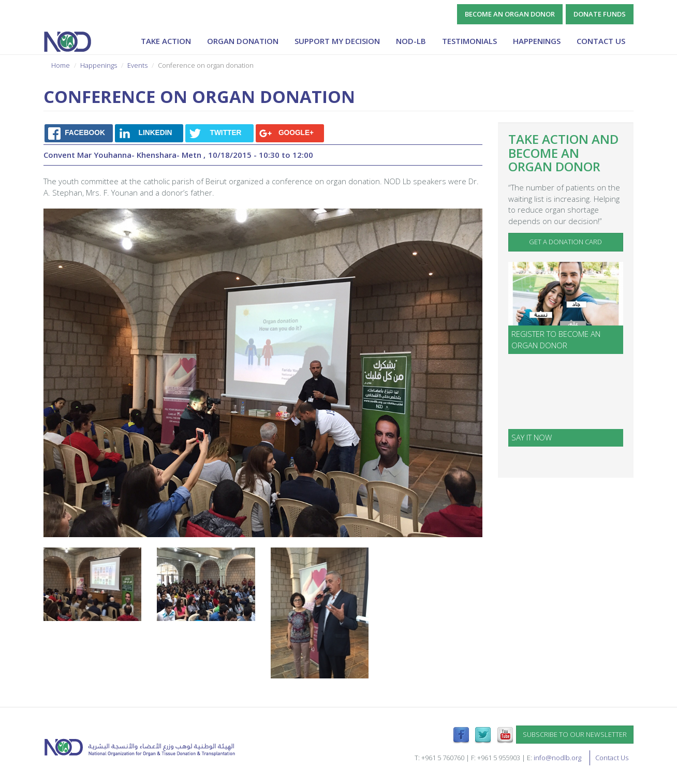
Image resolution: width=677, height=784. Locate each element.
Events (137, 65)
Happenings (537, 41)
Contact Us (601, 41)
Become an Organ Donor (510, 14)
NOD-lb (411, 41)
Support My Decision (337, 41)
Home (61, 65)
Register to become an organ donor (556, 339)
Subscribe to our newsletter (575, 734)
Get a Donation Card (565, 242)
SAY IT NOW (532, 437)
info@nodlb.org (557, 758)
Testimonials (469, 41)
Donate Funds (600, 14)
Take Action (166, 41)
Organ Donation (243, 41)
